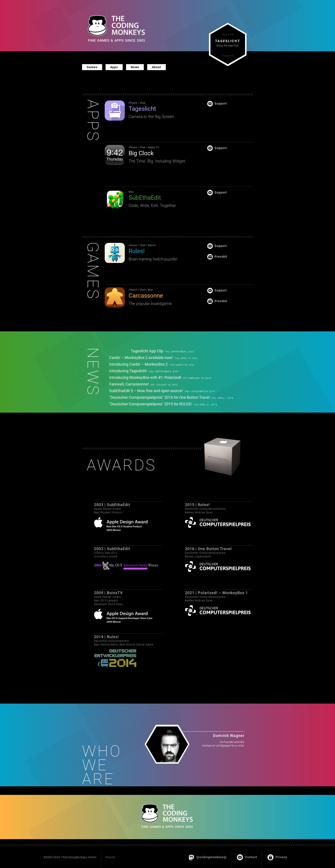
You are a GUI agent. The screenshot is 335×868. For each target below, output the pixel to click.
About (156, 67)
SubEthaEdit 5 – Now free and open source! (146, 391)
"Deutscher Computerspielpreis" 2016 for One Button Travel (159, 397)
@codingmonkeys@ (208, 857)
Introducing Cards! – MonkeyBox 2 (138, 364)
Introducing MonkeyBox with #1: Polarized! (145, 377)
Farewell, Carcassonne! (129, 384)
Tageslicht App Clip (147, 351)
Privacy (277, 857)
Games (92, 67)
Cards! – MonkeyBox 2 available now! (141, 358)
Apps (114, 67)
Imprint (110, 857)
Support (221, 103)
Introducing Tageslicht (128, 371)
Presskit (221, 256)
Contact (247, 857)
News (135, 67)
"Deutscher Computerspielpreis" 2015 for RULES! (151, 404)
